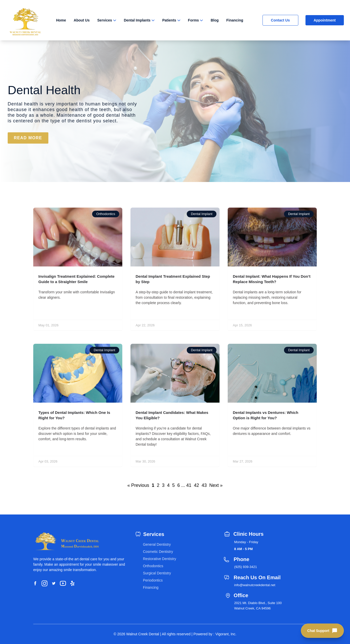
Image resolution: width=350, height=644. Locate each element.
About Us (82, 20)
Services (105, 20)
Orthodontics (153, 566)
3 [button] (163, 485)
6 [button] (179, 485)
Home (61, 20)
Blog (215, 20)
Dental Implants (137, 20)
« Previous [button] (138, 485)
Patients (169, 20)
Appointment (325, 20)
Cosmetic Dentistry (158, 552)
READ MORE (28, 138)
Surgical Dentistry (157, 573)
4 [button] (168, 485)
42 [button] (196, 485)
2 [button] (158, 485)
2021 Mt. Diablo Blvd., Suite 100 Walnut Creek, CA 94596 (258, 606)
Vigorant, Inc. (226, 634)
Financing (235, 20)
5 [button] (173, 485)
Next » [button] (216, 485)
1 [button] (153, 485)
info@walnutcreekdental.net (255, 585)
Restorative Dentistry (160, 559)
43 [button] (204, 485)
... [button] (183, 485)
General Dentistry (157, 544)
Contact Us (280, 20)
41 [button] (189, 485)
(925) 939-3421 (245, 567)
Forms (194, 20)
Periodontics (153, 580)
